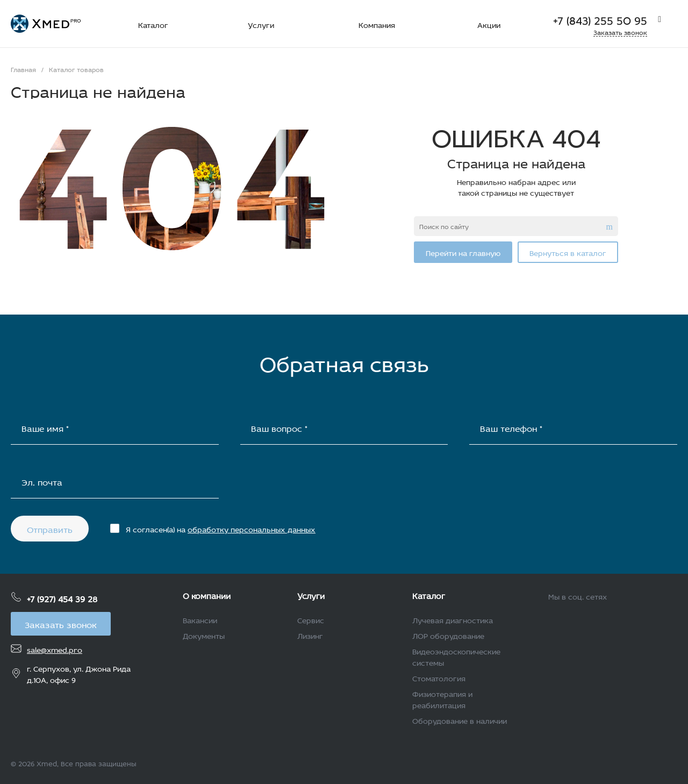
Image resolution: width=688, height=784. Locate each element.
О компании (207, 595)
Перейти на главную (463, 252)
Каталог (429, 595)
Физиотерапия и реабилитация (442, 699)
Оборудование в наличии (460, 720)
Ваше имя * (45, 427)
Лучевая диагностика (453, 619)
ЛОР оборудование (448, 635)
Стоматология (439, 677)
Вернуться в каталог (568, 252)
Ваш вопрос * (279, 427)
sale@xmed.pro (55, 649)
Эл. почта (42, 481)
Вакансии (200, 619)
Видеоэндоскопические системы (456, 656)
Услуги (311, 595)
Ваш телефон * (511, 427)
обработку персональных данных (252, 528)
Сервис (311, 619)
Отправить (50, 528)
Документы (204, 635)
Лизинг (310, 635)
